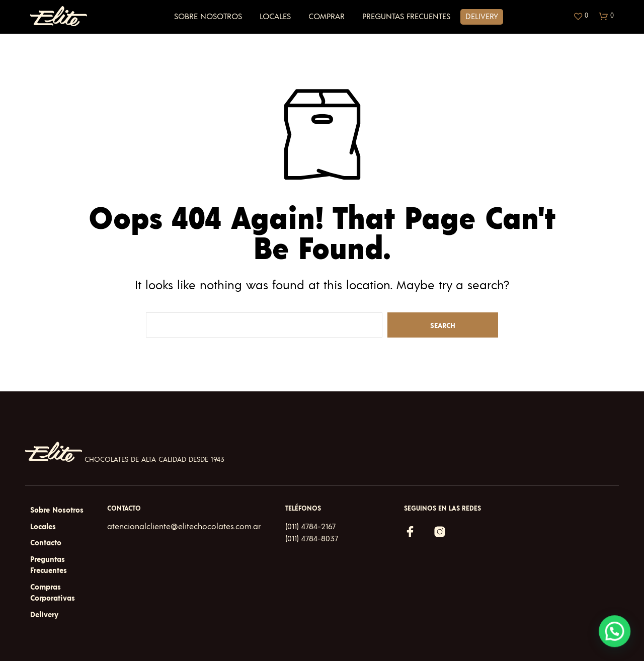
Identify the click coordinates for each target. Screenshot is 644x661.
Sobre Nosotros (208, 17)
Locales (275, 17)
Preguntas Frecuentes (406, 17)
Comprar (327, 17)
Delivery (482, 17)
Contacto (46, 543)
